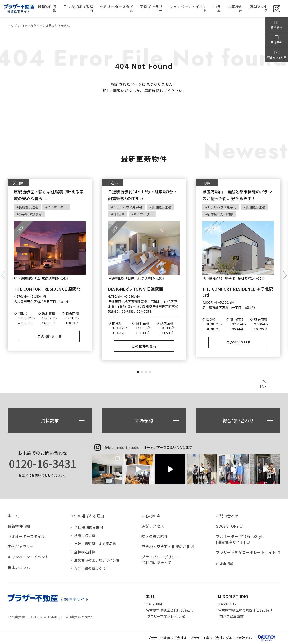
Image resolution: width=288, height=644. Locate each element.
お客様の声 (151, 516)
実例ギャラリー (21, 547)
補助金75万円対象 (220, 214)
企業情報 (227, 564)
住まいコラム (19, 567)
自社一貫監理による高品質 (95, 544)
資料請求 (50, 420)
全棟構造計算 (85, 552)
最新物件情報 (19, 526)
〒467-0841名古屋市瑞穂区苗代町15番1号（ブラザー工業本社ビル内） (170, 610)
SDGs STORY (227, 526)
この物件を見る (50, 336)
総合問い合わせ (238, 420)
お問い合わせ (227, 516)
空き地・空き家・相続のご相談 (168, 547)
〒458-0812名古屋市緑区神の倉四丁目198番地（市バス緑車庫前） (245, 610)
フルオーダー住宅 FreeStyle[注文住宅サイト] (240, 539)
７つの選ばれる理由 (87, 516)
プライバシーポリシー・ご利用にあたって (162, 560)
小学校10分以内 (30, 214)
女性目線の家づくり (90, 568)
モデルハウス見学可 (128, 207)
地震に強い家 (85, 535)
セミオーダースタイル (26, 536)
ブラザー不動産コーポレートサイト (246, 552)
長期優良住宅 (28, 207)
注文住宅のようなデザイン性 (97, 560)
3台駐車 (119, 214)
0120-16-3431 (43, 463)
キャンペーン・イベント (28, 557)
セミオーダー (57, 207)
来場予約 (144, 420)
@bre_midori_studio (122, 447)
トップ (12, 26)
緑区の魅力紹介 (155, 536)
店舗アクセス (153, 526)
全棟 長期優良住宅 (89, 527)
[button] (138, 372)
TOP (263, 386)
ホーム (13, 516)
